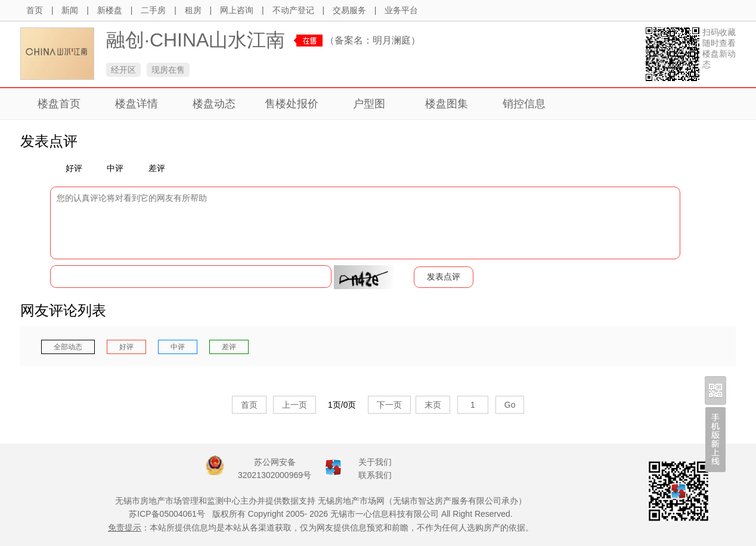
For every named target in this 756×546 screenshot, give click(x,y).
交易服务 (349, 10)
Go (510, 405)
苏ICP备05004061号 (167, 514)
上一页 (295, 405)
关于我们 (375, 462)
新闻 (70, 10)
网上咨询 (237, 10)
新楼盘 (110, 10)
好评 (70, 168)
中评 (111, 168)
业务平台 (401, 10)
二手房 (153, 10)
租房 (193, 10)
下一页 (389, 405)
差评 (153, 168)
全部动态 (68, 347)
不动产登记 (293, 10)
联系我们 (375, 475)
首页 (35, 10)
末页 (433, 405)
